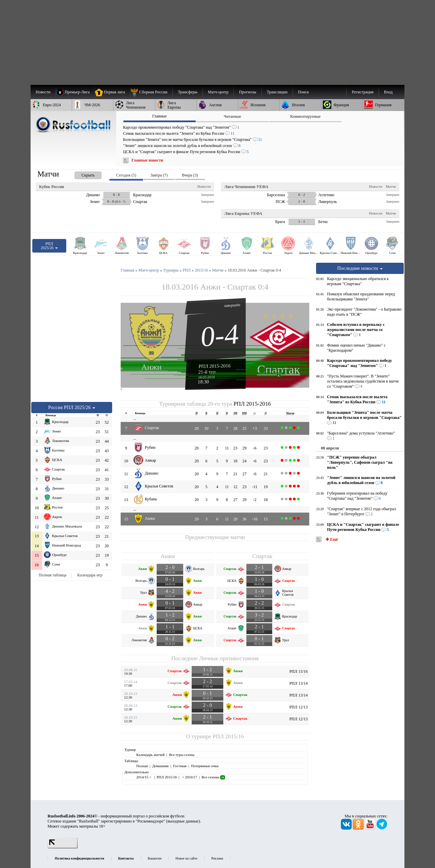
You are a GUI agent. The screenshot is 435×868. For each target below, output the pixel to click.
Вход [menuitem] (388, 92)
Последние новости (360, 268)
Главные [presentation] (160, 116)
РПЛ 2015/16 (228, 736)
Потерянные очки (205, 766)
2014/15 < (144, 777)
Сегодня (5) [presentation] (126, 175)
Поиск (303, 92)
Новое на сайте (186, 858)
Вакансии (155, 858)
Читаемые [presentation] (232, 116)
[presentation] (81, 174)
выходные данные (183, 821)
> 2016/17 (189, 777)
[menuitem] (151, 92)
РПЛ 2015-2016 (215, 366)
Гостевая (180, 766)
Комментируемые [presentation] (306, 116)
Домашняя (160, 766)
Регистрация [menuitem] (363, 92)
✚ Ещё (331, 539)
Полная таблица (53, 575)
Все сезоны (213, 777)
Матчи (391, 186)
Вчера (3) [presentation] (190, 175)
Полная (142, 766)
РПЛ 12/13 (298, 707)
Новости (204, 186)
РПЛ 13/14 (298, 683)
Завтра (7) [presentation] (159, 175)
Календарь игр (90, 575)
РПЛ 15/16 (298, 671)
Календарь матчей (150, 755)
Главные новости (147, 160)
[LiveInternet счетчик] (63, 847)
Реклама (217, 858)
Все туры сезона (182, 755)
